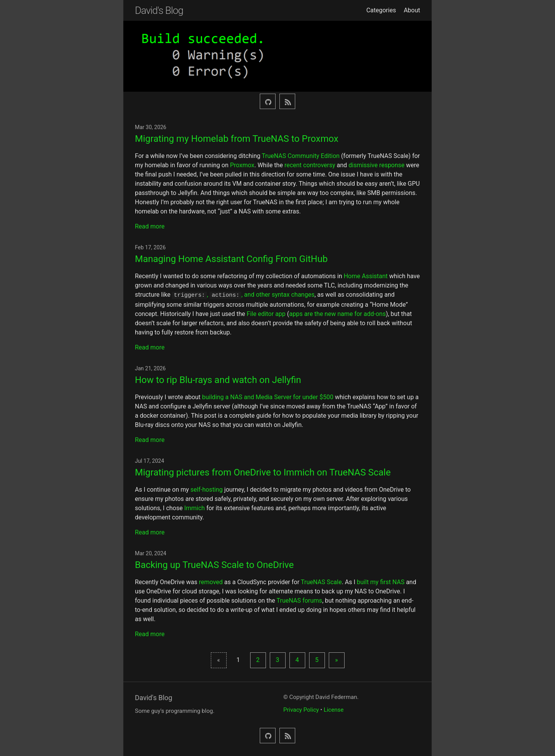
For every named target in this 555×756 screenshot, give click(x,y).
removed (211, 581)
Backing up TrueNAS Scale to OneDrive (214, 564)
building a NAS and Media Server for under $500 (268, 396)
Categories (381, 10)
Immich (195, 507)
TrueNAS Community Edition (301, 156)
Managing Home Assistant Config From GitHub (231, 259)
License (334, 709)
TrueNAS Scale (321, 581)
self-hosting (207, 489)
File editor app (266, 313)
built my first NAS (381, 581)
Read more (150, 226)
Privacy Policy (301, 709)
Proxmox (242, 165)
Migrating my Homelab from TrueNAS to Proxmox (237, 139)
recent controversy (310, 165)
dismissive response (376, 165)
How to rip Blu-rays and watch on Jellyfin (218, 379)
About (412, 10)
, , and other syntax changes (243, 295)
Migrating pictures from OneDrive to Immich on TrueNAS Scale (263, 472)
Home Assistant (366, 276)
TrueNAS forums (299, 600)
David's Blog (159, 10)
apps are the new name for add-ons (337, 313)
